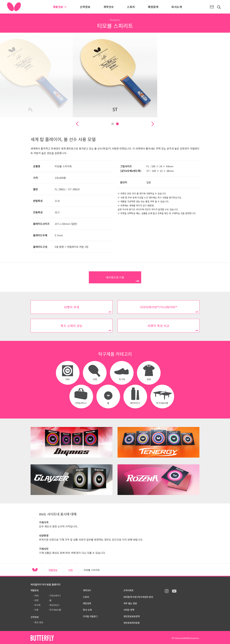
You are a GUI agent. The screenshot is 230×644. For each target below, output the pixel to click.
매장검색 (153, 7)
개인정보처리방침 (132, 623)
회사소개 (177, 7)
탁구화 (37, 605)
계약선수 (109, 7)
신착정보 (85, 7)
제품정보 (60, 7)
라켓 (71, 570)
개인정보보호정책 (132, 616)
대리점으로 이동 (115, 277)
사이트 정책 (129, 610)
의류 (36, 610)
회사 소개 (87, 610)
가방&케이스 (55, 596)
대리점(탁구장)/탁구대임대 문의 (138, 597)
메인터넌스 (55, 605)
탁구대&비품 (55, 610)
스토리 (131, 7)
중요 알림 (39, 622)
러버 (36, 596)
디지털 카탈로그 (90, 616)
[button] (77, 124)
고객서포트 (129, 590)
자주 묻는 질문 (130, 603)
